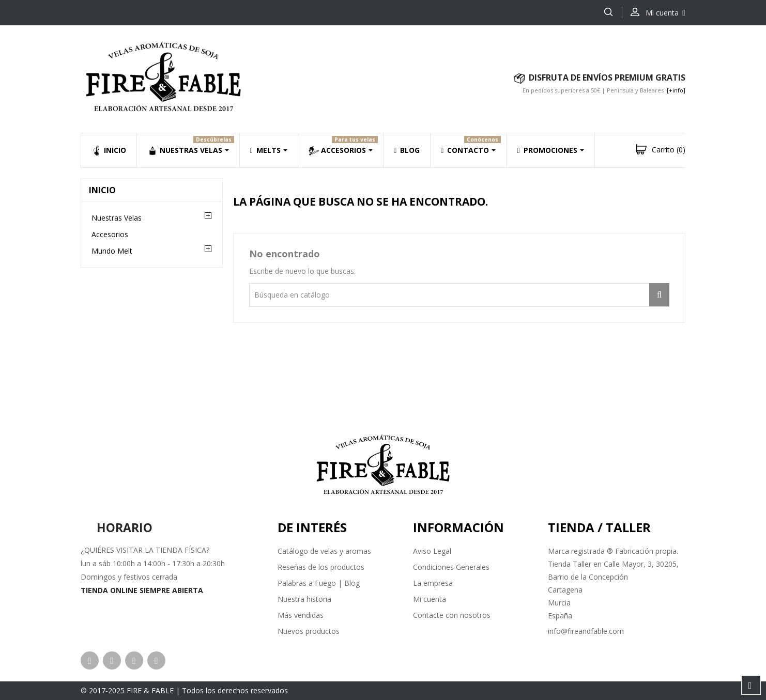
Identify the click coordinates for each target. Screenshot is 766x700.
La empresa (433, 583)
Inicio (102, 190)
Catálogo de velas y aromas (324, 551)
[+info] (676, 90)
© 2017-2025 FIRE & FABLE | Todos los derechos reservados (184, 690)
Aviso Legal (432, 551)
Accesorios (110, 234)
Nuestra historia (304, 599)
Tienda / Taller (599, 527)
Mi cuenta (430, 599)
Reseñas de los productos (321, 567)
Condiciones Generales (451, 567)
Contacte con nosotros (452, 615)
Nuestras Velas (117, 218)
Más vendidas (301, 615)
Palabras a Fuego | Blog (319, 583)
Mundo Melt (112, 251)
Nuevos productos (309, 631)
